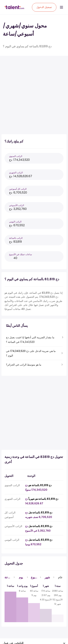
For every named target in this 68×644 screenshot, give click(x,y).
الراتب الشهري (16, 173)
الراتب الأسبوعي (17, 205)
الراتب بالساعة (16, 238)
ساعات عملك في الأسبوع (20, 254)
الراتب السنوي (16, 156)
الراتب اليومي (15, 222)
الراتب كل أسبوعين (18, 189)
